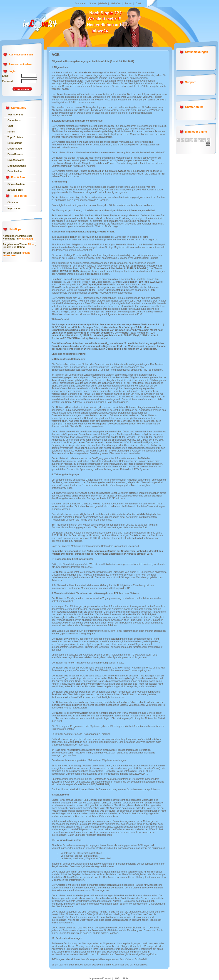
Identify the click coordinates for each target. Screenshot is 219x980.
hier (157, 279)
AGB (117, 979)
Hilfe (125, 979)
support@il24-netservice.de (147, 266)
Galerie (103, 4)
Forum (128, 4)
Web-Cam (116, 4)
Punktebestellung (115, 290)
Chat (138, 4)
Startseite (80, 4)
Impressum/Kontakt (100, 979)
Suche (93, 4)
